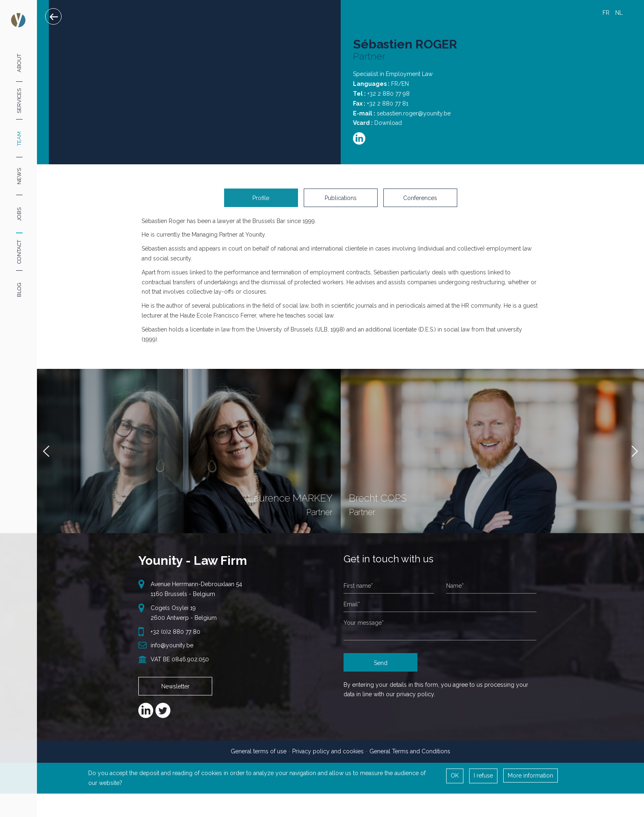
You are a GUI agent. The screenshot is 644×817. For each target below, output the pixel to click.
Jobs (19, 214)
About (19, 63)
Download (388, 123)
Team (19, 139)
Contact (19, 252)
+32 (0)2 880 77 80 (175, 639)
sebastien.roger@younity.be (414, 113)
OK (455, 782)
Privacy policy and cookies (328, 758)
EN (632, 13)
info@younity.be (172, 652)
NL (619, 13)
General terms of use (259, 758)
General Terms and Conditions (410, 758)
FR (606, 13)
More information (531, 782)
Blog (19, 290)
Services (19, 100)
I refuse (483, 782)
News (19, 176)
